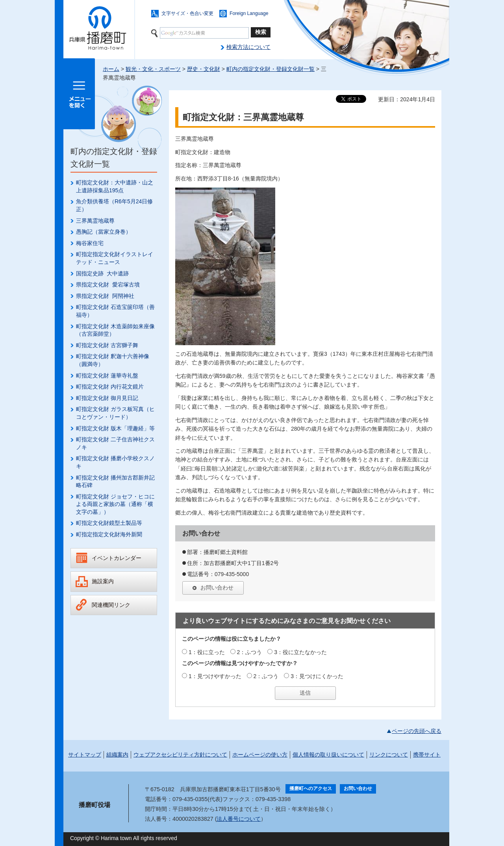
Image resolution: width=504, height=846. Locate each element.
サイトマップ (85, 755)
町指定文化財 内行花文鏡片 (110, 387)
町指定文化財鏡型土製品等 (109, 523)
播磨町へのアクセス (311, 788)
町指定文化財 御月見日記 (107, 398)
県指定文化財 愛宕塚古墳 (108, 284)
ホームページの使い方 (260, 755)
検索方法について (248, 47)
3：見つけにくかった (317, 676)
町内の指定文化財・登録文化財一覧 (271, 69)
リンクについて (389, 755)
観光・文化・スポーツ (153, 69)
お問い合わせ (217, 588)
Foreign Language (249, 13)
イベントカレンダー (117, 558)
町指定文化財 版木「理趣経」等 (115, 428)
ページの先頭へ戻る (417, 731)
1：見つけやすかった (215, 676)
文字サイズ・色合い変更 (187, 13)
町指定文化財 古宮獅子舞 (107, 345)
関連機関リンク (111, 605)
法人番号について (239, 819)
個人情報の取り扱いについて (328, 755)
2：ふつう (250, 652)
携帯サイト (427, 755)
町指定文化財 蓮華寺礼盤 (107, 376)
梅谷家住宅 (90, 243)
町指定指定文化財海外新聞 (109, 534)
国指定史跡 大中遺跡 (102, 273)
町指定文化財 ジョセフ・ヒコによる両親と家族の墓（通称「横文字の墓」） (115, 504)
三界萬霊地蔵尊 (95, 221)
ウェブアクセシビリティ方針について (180, 755)
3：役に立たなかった (300, 652)
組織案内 (117, 755)
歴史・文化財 (204, 69)
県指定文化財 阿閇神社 (105, 296)
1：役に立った (207, 652)
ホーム (111, 69)
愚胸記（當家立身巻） (104, 232)
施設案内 (103, 581)
